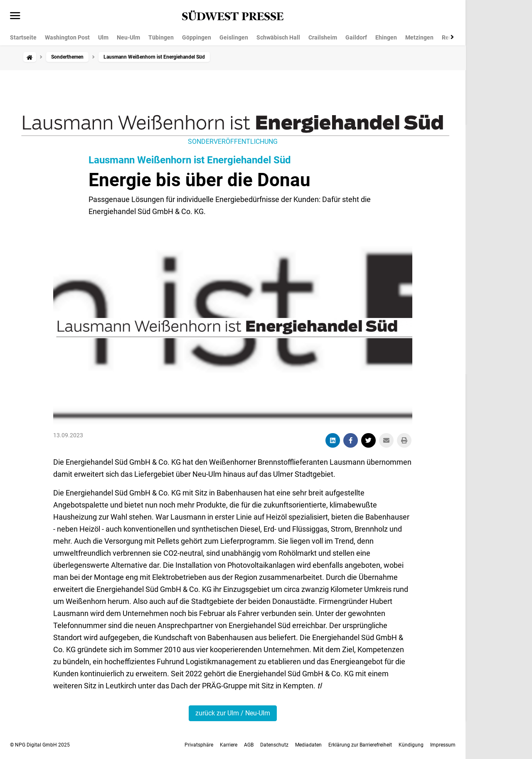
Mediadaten (308, 745)
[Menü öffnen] (15, 16)
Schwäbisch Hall (278, 37)
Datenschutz (274, 745)
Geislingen (234, 37)
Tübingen (161, 37)
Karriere (229, 745)
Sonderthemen (67, 57)
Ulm (103, 37)
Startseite (23, 37)
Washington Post (67, 37)
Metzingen (419, 37)
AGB (249, 745)
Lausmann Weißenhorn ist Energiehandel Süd (190, 160)
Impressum (443, 745)
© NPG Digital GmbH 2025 (40, 745)
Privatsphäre (199, 745)
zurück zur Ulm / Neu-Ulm (233, 713)
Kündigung (411, 745)
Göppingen (197, 37)
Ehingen (386, 37)
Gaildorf (356, 37)
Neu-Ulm (128, 37)
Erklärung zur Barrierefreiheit (360, 745)
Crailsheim (323, 37)
